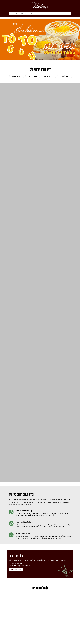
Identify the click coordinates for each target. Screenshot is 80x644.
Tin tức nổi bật (40, 588)
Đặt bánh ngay (16, 569)
